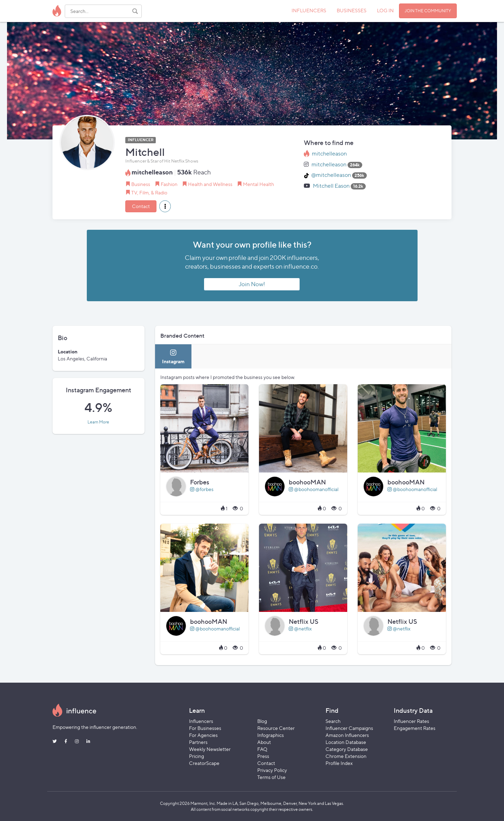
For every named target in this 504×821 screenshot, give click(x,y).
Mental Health (258, 184)
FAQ (262, 749)
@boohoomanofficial (314, 489)
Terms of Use (271, 777)
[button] (165, 206)
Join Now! (252, 284)
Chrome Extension (346, 756)
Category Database (347, 749)
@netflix (300, 629)
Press (263, 756)
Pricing (197, 756)
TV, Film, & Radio (149, 192)
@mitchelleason (331, 175)
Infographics (271, 735)
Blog (262, 721)
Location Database (346, 742)
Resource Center (276, 728)
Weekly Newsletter (210, 749)
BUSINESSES (352, 10)
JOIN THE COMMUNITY (428, 11)
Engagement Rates (415, 728)
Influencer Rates (411, 721)
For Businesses (205, 728)
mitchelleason (329, 154)
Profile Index (339, 763)
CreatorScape (204, 763)
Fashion (169, 184)
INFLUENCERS (309, 10)
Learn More (98, 422)
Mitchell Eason (331, 186)
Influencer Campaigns (349, 728)
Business (141, 184)
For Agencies (203, 735)
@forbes (202, 489)
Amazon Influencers (347, 735)
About (264, 742)
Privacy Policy (272, 770)
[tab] (173, 356)
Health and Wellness (210, 184)
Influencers (201, 721)
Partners (198, 742)
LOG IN (385, 10)
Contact (141, 206)
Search (333, 721)
